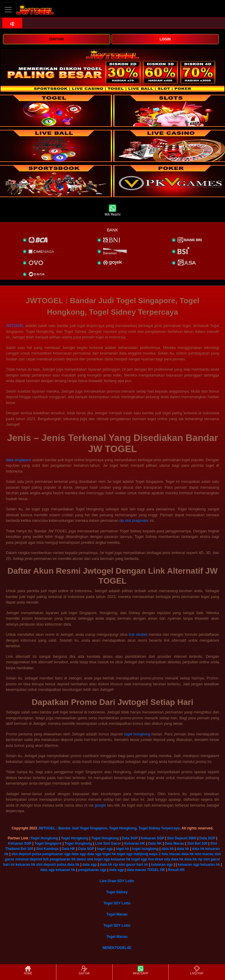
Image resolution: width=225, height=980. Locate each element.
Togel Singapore (48, 843)
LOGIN (165, 39)
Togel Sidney (117, 892)
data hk (168, 849)
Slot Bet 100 (197, 843)
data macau (136, 870)
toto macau (171, 854)
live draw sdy (159, 859)
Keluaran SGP (153, 838)
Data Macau (175, 843)
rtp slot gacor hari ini (130, 865)
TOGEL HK (156, 870)
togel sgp (105, 849)
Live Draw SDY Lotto (117, 881)
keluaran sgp (162, 865)
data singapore (18, 460)
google (100, 805)
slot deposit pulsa (26, 854)
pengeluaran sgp (56, 854)
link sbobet (138, 634)
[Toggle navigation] (8, 10)
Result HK (176, 870)
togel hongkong (137, 734)
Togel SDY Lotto (117, 903)
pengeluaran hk (63, 859)
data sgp (78, 854)
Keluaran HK (135, 843)
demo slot (85, 859)
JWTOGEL (15, 326)
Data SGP (130, 838)
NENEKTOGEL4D (117, 948)
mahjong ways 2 (147, 854)
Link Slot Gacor (108, 843)
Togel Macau (117, 914)
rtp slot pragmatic (134, 520)
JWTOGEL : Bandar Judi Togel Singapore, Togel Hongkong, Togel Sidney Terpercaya (109, 828)
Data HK (155, 843)
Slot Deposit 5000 (182, 838)
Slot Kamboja (47, 849)
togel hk (122, 849)
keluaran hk (121, 859)
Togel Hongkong (44, 838)
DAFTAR (57, 39)
